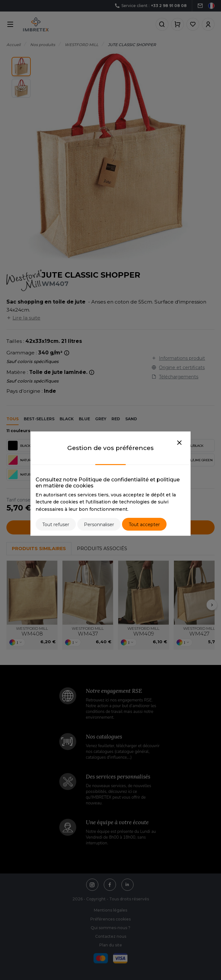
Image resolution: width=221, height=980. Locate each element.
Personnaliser (99, 525)
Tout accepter (144, 525)
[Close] (179, 443)
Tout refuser (56, 525)
